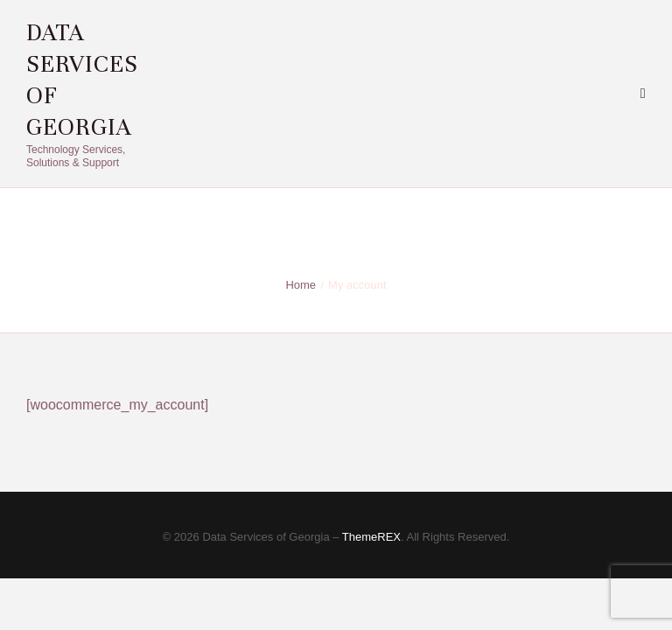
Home (301, 285)
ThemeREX (371, 537)
